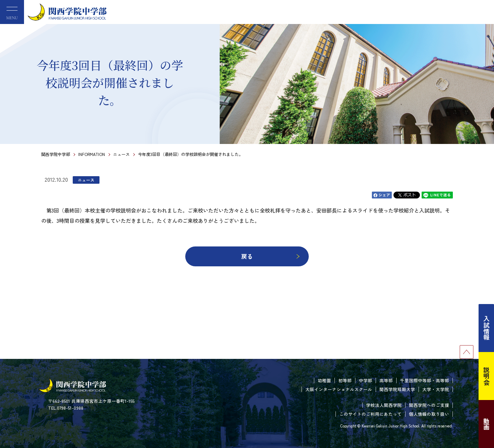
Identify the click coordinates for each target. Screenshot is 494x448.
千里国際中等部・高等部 (425, 380)
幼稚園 (324, 380)
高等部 (386, 380)
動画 (486, 424)
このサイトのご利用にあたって (370, 414)
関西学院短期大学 (397, 389)
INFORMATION (92, 154)
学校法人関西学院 (384, 405)
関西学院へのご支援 (429, 405)
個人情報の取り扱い (429, 414)
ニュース (121, 154)
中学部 (366, 380)
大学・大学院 (436, 389)
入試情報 (486, 328)
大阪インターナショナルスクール (339, 389)
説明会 (486, 376)
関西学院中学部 (56, 154)
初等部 (345, 380)
